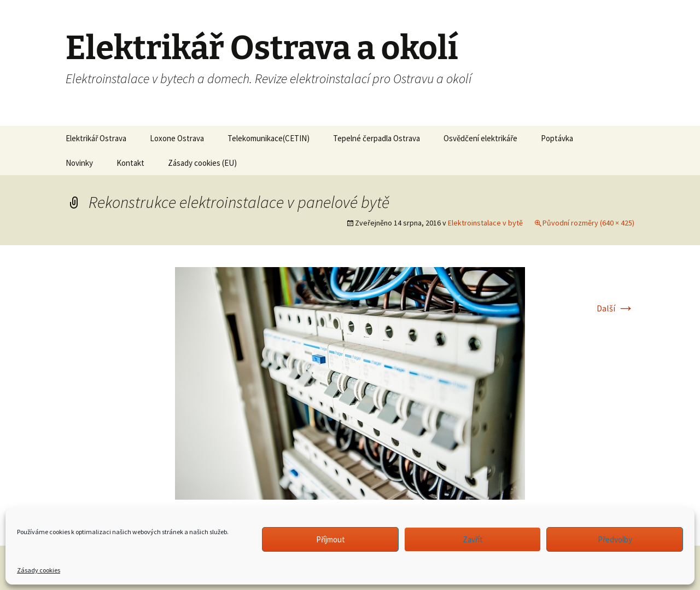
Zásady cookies (39, 570)
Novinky (79, 163)
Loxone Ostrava (177, 138)
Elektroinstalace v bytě (485, 223)
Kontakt (130, 163)
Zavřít (473, 539)
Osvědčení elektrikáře (480, 138)
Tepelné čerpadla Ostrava (377, 138)
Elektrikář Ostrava (96, 138)
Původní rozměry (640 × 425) (588, 223)
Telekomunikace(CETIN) (269, 138)
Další (616, 308)
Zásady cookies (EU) (202, 163)
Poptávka (557, 138)
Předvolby (615, 539)
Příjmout (331, 539)
